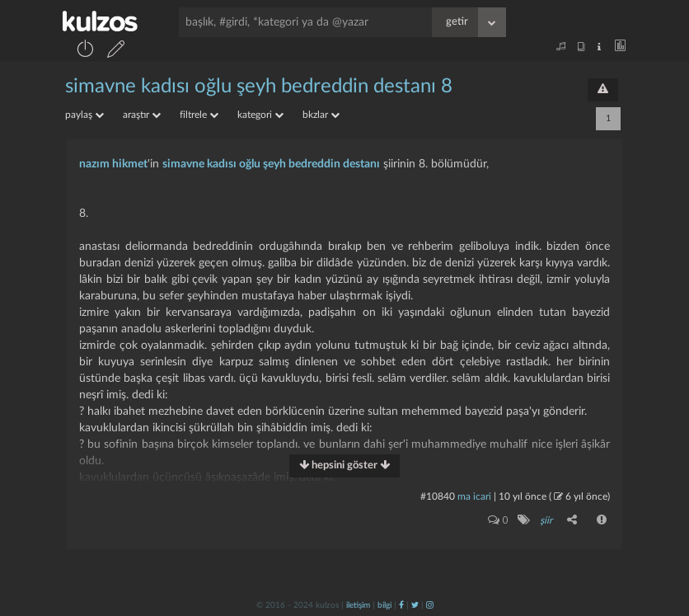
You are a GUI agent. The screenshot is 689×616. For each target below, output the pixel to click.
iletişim (358, 605)
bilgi (384, 605)
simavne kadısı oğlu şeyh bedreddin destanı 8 (259, 87)
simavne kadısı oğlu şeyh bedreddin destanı (271, 164)
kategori (260, 115)
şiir (546, 520)
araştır (142, 115)
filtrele (199, 115)
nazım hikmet (113, 164)
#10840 (438, 496)
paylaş (84, 115)
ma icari (474, 496)
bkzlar (321, 115)
